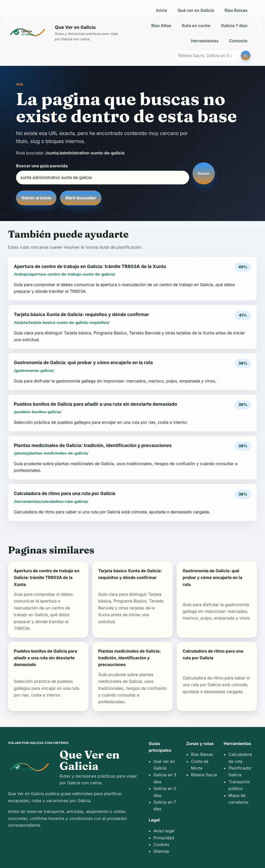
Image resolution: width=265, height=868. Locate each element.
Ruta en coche (196, 26)
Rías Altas (161, 26)
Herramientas (205, 41)
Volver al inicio (36, 198)
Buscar (204, 173)
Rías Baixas (236, 10)
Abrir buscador (81, 198)
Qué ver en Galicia (196, 10)
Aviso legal (164, 831)
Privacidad (164, 838)
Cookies (161, 844)
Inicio (161, 10)
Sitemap (161, 851)
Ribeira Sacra (204, 775)
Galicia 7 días (234, 26)
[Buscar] (246, 56)
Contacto (238, 41)
